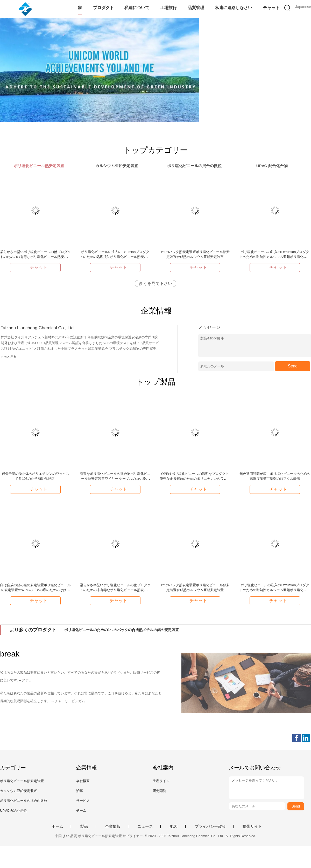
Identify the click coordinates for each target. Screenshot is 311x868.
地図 (174, 826)
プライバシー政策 (210, 826)
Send (293, 366)
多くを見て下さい (155, 283)
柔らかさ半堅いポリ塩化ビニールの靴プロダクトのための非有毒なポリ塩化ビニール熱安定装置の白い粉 (35, 257)
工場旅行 (168, 8)
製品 (84, 826)
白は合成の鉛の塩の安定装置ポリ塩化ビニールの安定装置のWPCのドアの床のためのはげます (35, 590)
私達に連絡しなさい (234, 8)
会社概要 (83, 781)
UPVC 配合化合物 (14, 811)
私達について (137, 8)
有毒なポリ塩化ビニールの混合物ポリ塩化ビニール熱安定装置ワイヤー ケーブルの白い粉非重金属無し (115, 479)
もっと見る (9, 357)
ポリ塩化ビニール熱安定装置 (22, 781)
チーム (81, 811)
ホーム (57, 826)
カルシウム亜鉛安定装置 (19, 791)
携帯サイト (252, 826)
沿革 (80, 791)
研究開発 (159, 791)
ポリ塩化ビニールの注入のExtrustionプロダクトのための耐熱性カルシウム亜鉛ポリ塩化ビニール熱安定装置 (275, 257)
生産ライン (161, 781)
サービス (83, 801)
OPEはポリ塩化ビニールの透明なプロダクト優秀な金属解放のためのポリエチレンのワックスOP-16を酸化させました (195, 479)
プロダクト (103, 8)
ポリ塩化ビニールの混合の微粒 (24, 801)
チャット (271, 8)
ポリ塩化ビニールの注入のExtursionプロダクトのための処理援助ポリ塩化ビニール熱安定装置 (115, 257)
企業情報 (113, 826)
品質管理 (196, 8)
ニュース (145, 826)
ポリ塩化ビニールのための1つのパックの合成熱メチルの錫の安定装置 (122, 630)
